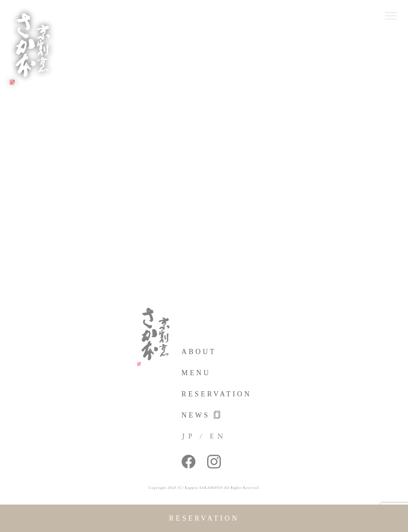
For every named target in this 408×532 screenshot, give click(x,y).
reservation (204, 518)
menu (196, 373)
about (199, 352)
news (201, 415)
